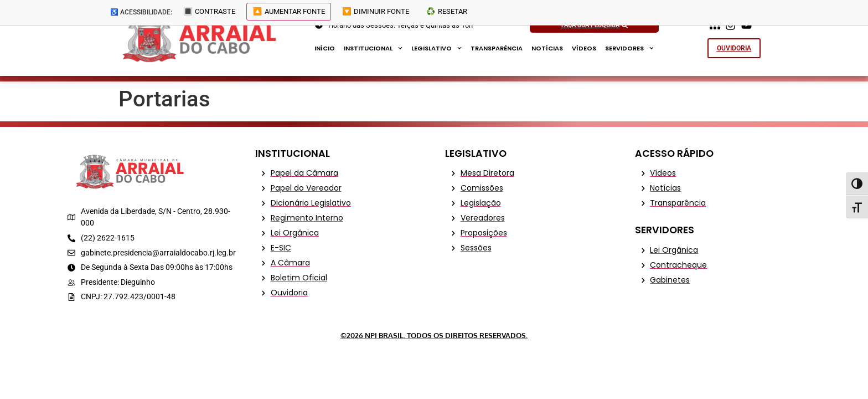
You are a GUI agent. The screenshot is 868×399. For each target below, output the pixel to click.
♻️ (457, 13)
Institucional (373, 48)
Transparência (497, 48)
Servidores (629, 48)
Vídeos (584, 48)
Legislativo (436, 48)
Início (325, 48)
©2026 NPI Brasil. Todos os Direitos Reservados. (434, 335)
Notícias (547, 48)
